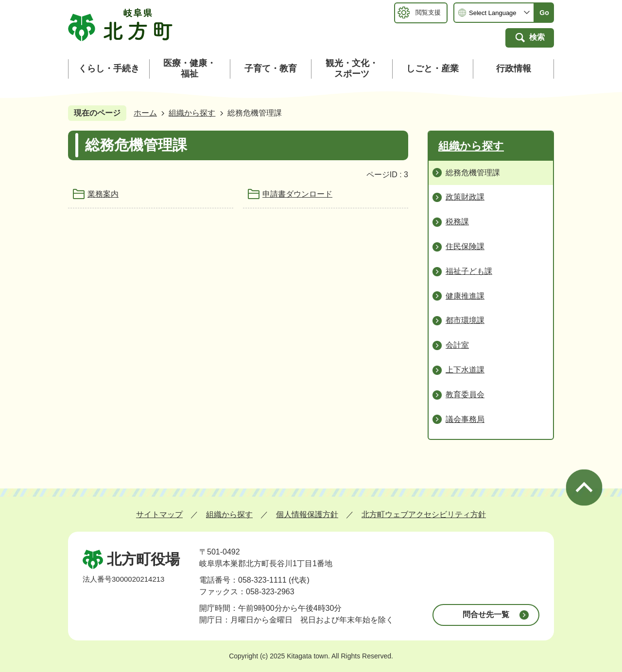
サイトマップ (159, 514)
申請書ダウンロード (297, 194)
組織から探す (192, 113)
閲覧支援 (428, 12)
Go (544, 13)
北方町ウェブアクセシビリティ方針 (424, 514)
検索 (537, 37)
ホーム (145, 113)
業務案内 (103, 194)
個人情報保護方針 (307, 514)
